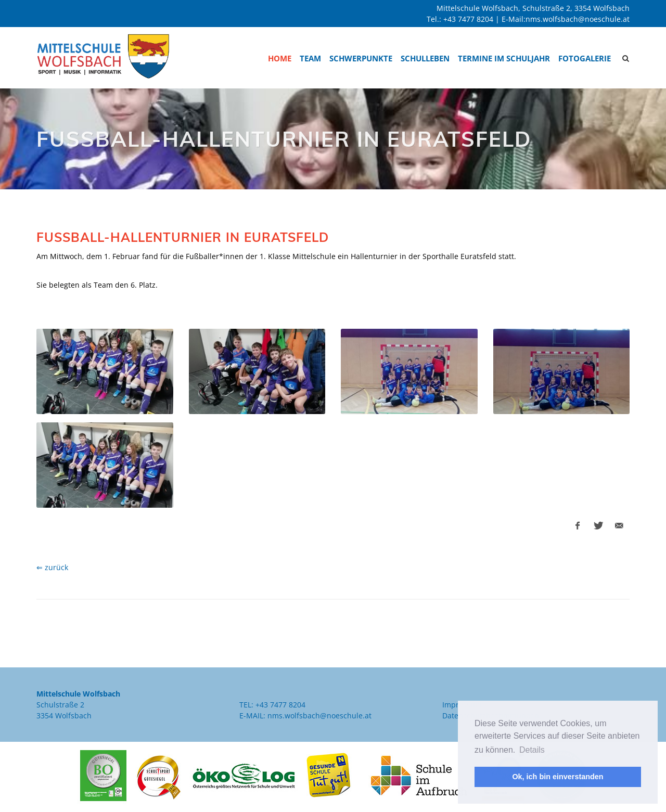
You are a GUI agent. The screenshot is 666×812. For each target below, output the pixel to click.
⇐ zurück (52, 567)
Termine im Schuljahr (504, 58)
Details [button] (532, 750)
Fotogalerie (585, 58)
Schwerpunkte (361, 58)
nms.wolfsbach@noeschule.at (578, 19)
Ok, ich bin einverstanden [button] (558, 777)
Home (280, 58)
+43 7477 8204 (468, 19)
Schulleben (425, 58)
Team (310, 58)
